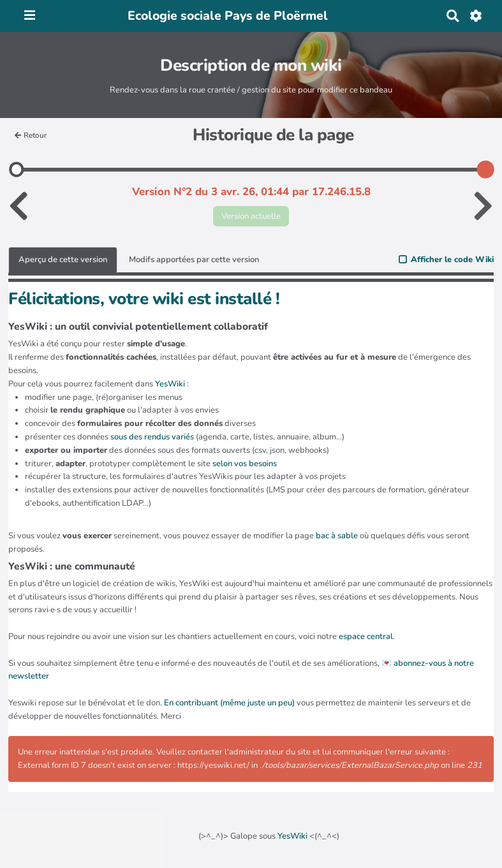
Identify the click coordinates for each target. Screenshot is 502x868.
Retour (31, 135)
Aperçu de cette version (63, 260)
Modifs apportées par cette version (194, 260)
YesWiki (292, 836)
